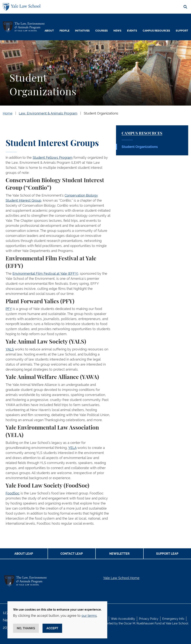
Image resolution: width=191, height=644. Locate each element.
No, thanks (26, 628)
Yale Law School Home (121, 578)
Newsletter (119, 554)
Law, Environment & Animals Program (48, 113)
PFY (9, 309)
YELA (72, 448)
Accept (52, 628)
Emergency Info (173, 619)
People (64, 31)
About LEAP (24, 554)
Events (132, 31)
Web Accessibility (123, 619)
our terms (89, 616)
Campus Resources (156, 31)
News (117, 31)
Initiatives (82, 31)
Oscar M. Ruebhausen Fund (143, 623)
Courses (102, 31)
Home (8, 113)
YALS (10, 349)
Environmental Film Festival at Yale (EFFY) (45, 274)
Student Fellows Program (53, 158)
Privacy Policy (149, 619)
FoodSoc (13, 493)
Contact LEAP (72, 554)
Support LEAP (167, 554)
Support (182, 31)
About (49, 31)
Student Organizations (101, 113)
